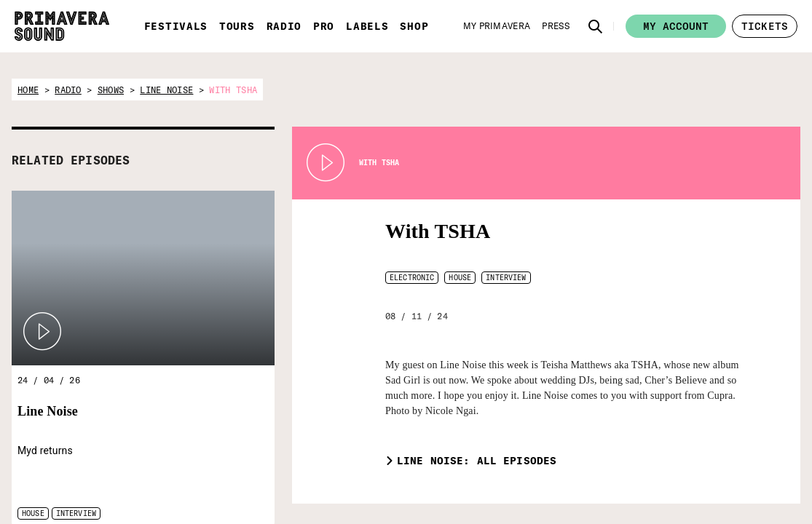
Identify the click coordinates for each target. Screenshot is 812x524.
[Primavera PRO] (527, 483)
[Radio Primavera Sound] (456, 484)
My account (676, 26)
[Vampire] (742, 476)
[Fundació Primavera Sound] (666, 493)
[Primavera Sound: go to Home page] (62, 26)
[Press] (556, 26)
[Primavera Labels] (596, 483)
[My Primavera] (497, 26)
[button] (596, 26)
